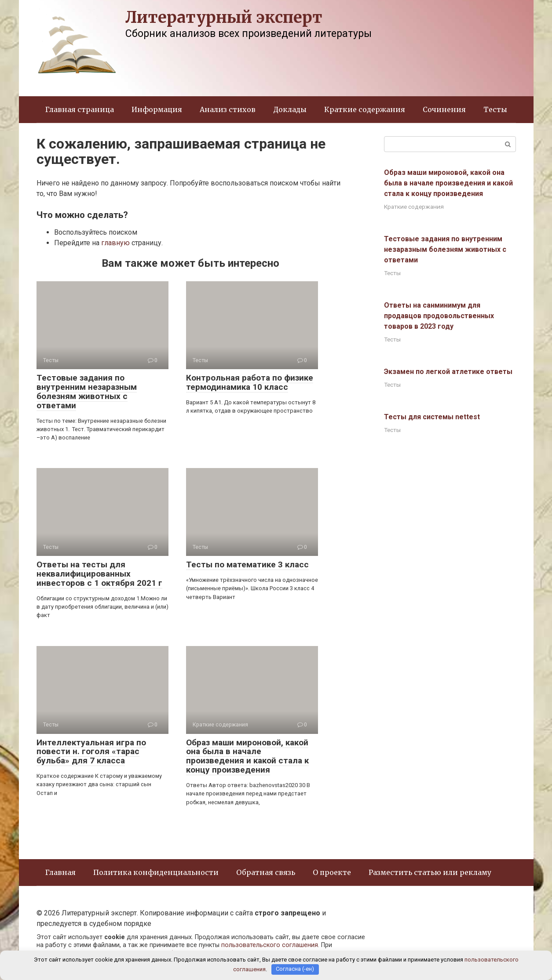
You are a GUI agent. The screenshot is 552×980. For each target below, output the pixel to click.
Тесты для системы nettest (432, 417)
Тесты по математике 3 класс (247, 564)
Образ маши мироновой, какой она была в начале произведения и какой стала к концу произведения (247, 756)
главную (115, 243)
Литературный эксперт (224, 17)
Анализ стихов (228, 109)
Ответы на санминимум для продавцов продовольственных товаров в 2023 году (439, 316)
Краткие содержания (365, 109)
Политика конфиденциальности (156, 872)
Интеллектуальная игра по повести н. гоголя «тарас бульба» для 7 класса (91, 752)
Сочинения (444, 109)
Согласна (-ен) (295, 969)
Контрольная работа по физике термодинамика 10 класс (250, 382)
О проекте (332, 872)
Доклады (290, 109)
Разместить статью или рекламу (430, 872)
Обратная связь (266, 872)
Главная (60, 872)
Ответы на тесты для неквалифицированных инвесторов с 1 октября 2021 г (99, 574)
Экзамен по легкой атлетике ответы (448, 372)
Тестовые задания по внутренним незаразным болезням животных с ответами (87, 392)
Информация (157, 109)
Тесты (495, 109)
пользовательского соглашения (270, 945)
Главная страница (80, 109)
